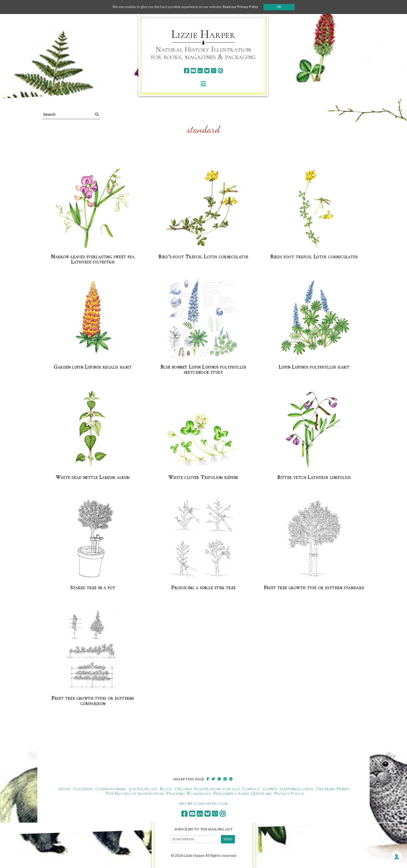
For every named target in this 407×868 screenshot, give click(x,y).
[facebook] (186, 71)
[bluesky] (207, 71)
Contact (251, 789)
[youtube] (193, 71)
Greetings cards (296, 789)
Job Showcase (143, 789)
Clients (270, 789)
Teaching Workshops (188, 793)
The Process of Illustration (134, 793)
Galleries (83, 789)
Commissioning (111, 789)
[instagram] (220, 71)
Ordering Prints (333, 789)
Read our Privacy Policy (245, 7)
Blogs (166, 789)
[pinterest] (213, 71)
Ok (284, 7)
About (64, 789)
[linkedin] (200, 71)
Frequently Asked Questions (242, 793)
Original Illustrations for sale (207, 789)
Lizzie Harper (203, 34)
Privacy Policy (289, 793)
